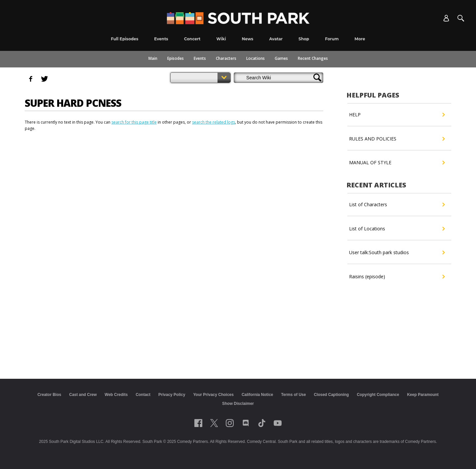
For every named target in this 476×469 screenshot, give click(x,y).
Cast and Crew (83, 395)
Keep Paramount (423, 395)
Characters (226, 58)
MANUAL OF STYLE (397, 163)
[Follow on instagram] (230, 423)
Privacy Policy (172, 395)
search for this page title (134, 122)
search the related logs (214, 122)
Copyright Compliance (378, 395)
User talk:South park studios (397, 253)
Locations (256, 58)
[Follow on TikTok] (262, 423)
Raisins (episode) (397, 277)
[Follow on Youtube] (278, 423)
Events (200, 58)
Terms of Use (293, 395)
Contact (143, 395)
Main (153, 58)
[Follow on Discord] (246, 423)
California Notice (257, 395)
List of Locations (397, 229)
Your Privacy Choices (213, 395)
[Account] (446, 18)
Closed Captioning (331, 395)
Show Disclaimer (238, 404)
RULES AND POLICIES (397, 139)
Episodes (176, 58)
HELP (397, 115)
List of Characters (397, 205)
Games (281, 58)
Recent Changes (313, 58)
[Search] (461, 18)
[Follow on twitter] (214, 423)
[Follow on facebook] (198, 423)
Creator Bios (49, 395)
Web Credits (116, 395)
